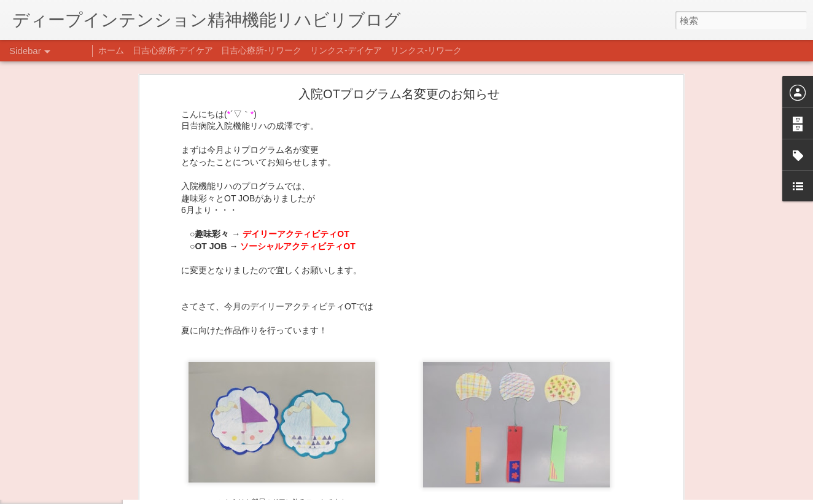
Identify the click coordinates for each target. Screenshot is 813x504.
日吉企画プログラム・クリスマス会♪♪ (93, 462)
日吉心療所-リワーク (261, 50)
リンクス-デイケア (346, 50)
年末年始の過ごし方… (67, 434)
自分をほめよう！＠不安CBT (78, 489)
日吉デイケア (419, 444)
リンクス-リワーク (426, 50)
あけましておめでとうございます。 (89, 406)
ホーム (111, 50)
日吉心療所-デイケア (173, 50)
